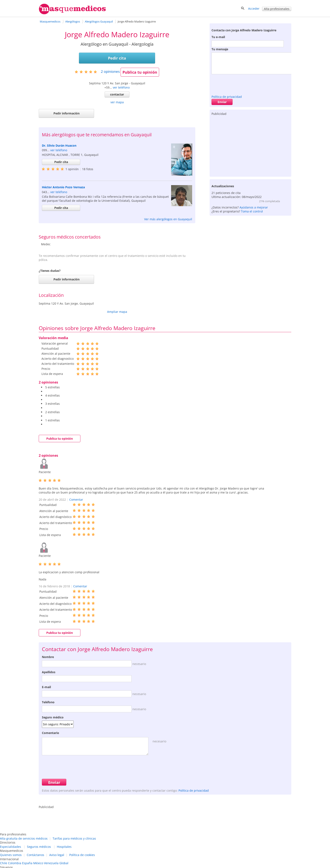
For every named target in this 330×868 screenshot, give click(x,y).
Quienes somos (11, 855)
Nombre (48, 657)
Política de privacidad (227, 97)
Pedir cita (117, 58)
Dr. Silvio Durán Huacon (59, 145)
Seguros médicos (39, 847)
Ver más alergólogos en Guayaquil (168, 219)
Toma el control (252, 211)
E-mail (46, 687)
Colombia (15, 863)
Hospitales (64, 847)
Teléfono (48, 702)
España (27, 863)
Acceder (254, 9)
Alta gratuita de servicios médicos (24, 838)
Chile (4, 863)
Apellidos (49, 672)
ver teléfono (121, 87)
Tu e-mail (218, 37)
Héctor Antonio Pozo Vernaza (63, 187)
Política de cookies (82, 855)
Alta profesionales (277, 9)
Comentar (76, 500)
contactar (117, 94)
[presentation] (244, 84)
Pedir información (67, 113)
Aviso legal (57, 855)
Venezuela (51, 863)
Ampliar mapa (117, 312)
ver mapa (117, 102)
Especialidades (11, 847)
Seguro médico (53, 717)
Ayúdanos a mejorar (254, 207)
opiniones (110, 71)
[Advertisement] (250, 145)
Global (64, 863)
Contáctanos (35, 855)
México (38, 863)
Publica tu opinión (140, 72)
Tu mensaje (220, 49)
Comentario (51, 733)
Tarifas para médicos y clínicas (74, 838)
